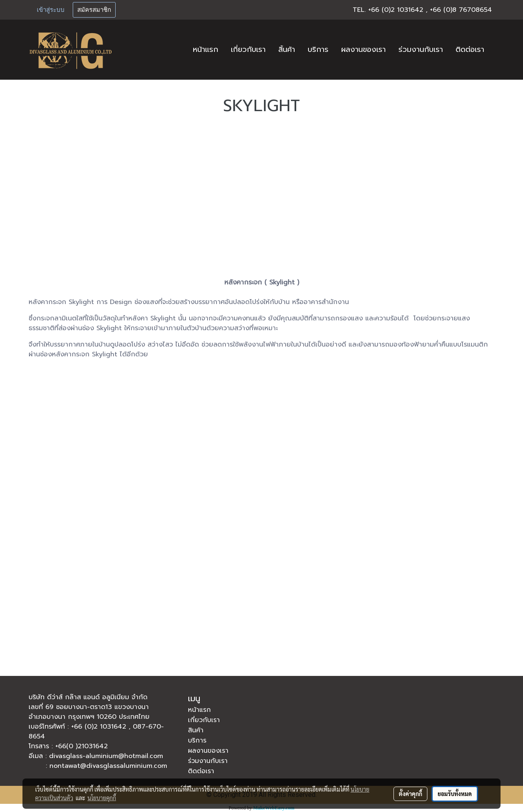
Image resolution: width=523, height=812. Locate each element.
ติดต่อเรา (470, 49)
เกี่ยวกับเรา (248, 49)
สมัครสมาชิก (94, 10)
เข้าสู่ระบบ (51, 10)
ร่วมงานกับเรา (421, 49)
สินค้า (196, 730)
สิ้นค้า (287, 49)
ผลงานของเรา (363, 49)
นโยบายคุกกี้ (102, 798)
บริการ (318, 49)
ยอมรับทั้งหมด (455, 794)
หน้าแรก (206, 49)
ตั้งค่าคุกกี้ (410, 794)
